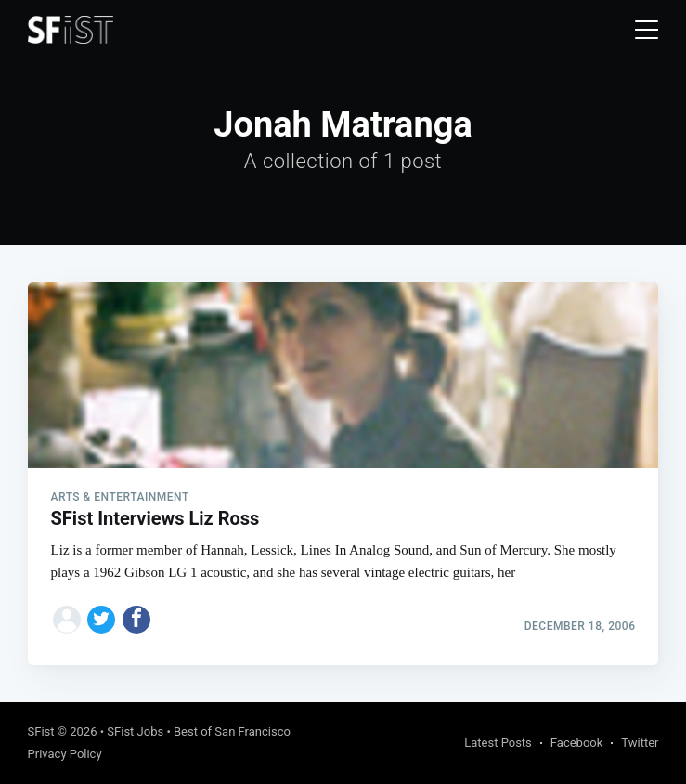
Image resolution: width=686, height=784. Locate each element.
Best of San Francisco (232, 732)
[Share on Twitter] (101, 620)
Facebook (576, 743)
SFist (41, 732)
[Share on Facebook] (136, 620)
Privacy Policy (65, 754)
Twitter (640, 743)
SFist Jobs (135, 732)
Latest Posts (498, 743)
